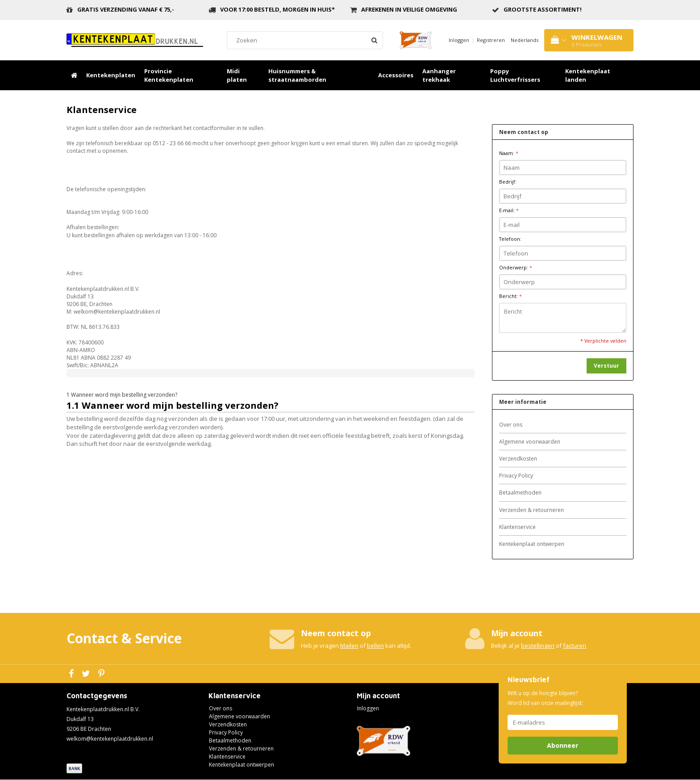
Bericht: (510, 296)
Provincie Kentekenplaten (169, 75)
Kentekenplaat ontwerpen (532, 544)
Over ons (511, 425)
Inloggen (459, 40)
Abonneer (562, 745)
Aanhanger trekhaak (439, 75)
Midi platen (237, 75)
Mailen (349, 646)
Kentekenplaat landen (588, 75)
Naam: (509, 153)
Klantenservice (517, 527)
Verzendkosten (518, 459)
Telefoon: (510, 239)
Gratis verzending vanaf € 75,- (126, 9)
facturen (575, 646)
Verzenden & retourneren (531, 510)
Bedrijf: (508, 182)
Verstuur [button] (606, 366)
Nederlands (525, 40)
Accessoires (396, 75)
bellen (375, 646)
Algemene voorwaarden (530, 442)
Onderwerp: (516, 267)
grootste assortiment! (543, 9)
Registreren (491, 40)
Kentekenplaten (111, 75)
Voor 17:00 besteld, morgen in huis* (277, 9)
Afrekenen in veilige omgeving (409, 9)
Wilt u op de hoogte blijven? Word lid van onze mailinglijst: (545, 698)
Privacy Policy (516, 476)
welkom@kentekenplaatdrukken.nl (110, 739)
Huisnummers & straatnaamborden (297, 75)
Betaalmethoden (520, 493)
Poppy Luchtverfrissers (515, 75)
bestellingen (538, 646)
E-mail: (509, 210)
